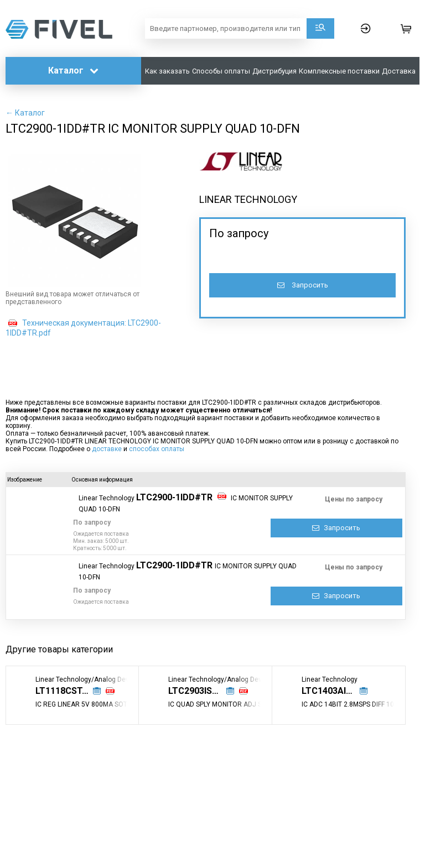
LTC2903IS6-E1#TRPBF (201, 691)
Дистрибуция (274, 71)
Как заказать (167, 71)
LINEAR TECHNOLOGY (248, 199)
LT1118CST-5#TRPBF (69, 691)
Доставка (399, 71)
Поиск (320, 28)
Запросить (303, 285)
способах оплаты (157, 449)
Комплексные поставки (339, 71)
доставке (107, 449)
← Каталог (25, 113)
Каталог (73, 70)
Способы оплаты (221, 71)
